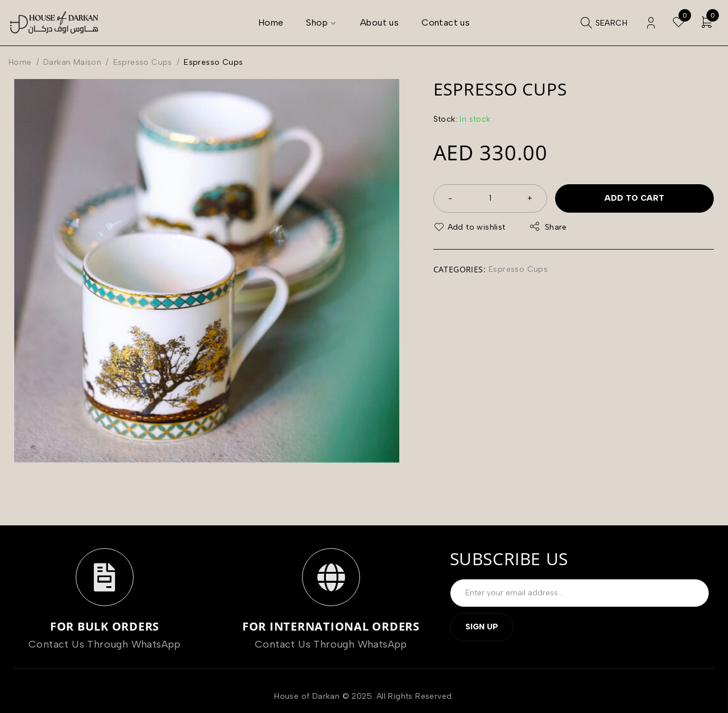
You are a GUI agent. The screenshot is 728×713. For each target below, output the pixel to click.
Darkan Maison (72, 62)
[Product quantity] (490, 198)
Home (20, 62)
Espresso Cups (143, 62)
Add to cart (634, 198)
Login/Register (651, 23)
